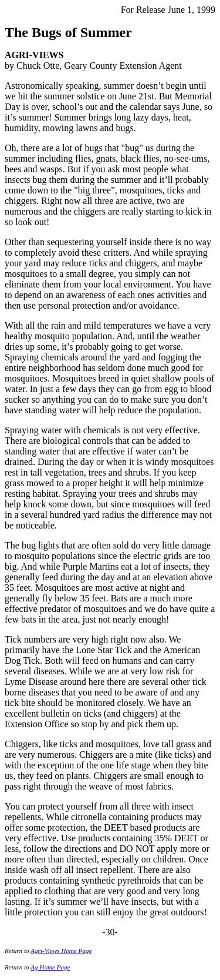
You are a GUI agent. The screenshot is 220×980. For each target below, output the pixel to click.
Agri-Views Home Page (61, 951)
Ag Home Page (50, 967)
